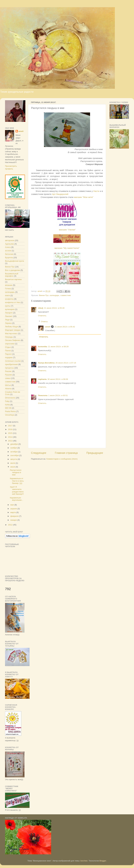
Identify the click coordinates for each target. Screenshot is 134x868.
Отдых (8, 347)
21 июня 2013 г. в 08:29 (58, 347)
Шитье (8, 385)
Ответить (42, 316)
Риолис (8, 371)
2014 (11, 437)
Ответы (44, 322)
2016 (11, 429)
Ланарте (9, 313)
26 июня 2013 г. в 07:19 (66, 363)
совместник (66, 295)
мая (12, 505)
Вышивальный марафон (12, 275)
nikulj (41, 308)
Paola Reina (10, 411)
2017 (11, 426)
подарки (9, 357)
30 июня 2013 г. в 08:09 (58, 379)
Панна (8, 351)
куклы (8, 306)
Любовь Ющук (12, 327)
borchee (84, 861)
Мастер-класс (11, 333)
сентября (15, 455)
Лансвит (9, 316)
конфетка (9, 299)
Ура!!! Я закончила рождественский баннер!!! (17, 490)
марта (13, 512)
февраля (15, 516)
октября (14, 452)
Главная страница (66, 453)
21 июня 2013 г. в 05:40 (54, 308)
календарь (54, 295)
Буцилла (9, 258)
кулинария (10, 309)
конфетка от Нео (13, 302)
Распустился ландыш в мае (16, 472)
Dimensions (10, 398)
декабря (14, 444)
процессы (9, 368)
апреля (14, 509)
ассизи (8, 251)
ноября (14, 448)
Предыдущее (95, 453)
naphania (42, 379)
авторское (10, 240)
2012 (11, 525)
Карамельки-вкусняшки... (17, 499)
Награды (9, 337)
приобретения (11, 364)
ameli (48, 327)
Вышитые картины (13, 279)
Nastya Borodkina (46, 363)
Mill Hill (8, 408)
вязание (9, 285)
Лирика (8, 323)
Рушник (9, 375)
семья (8, 378)
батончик (9, 254)
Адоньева (9, 244)
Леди (7, 320)
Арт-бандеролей (60, 194)
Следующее (39, 453)
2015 (11, 433)
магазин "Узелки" (67, 230)
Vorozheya (10, 415)
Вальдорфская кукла (14, 261)
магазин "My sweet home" (67, 248)
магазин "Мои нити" (84, 197)
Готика (8, 289)
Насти (96, 191)
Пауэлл (8, 354)
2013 (11, 441)
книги (7, 295)
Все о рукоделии (13, 270)
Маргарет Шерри (13, 330)
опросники (10, 344)
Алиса (8, 247)
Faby (7, 401)
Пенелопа (43, 395)
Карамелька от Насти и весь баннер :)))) (17, 481)
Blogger (103, 861)
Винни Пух (44, 295)
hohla (7, 405)
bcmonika (43, 347)
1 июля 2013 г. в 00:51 (58, 395)
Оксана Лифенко (13, 340)
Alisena (8, 389)
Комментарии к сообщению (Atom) (62, 459)
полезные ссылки (13, 361)
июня (13, 467)
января (14, 520)
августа (14, 459)
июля (13, 463)
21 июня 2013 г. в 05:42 (65, 327)
